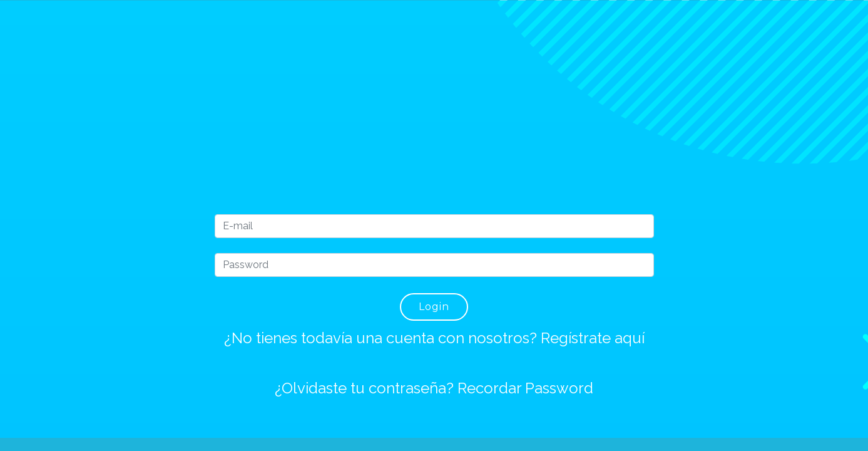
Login (434, 307)
